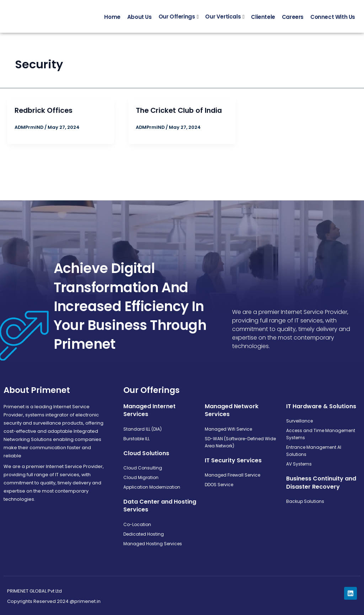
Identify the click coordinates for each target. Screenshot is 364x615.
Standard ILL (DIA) (143, 429)
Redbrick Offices (44, 114)
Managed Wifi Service (228, 429)
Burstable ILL (136, 439)
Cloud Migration (141, 477)
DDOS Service (219, 485)
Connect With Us (333, 19)
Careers (293, 19)
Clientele (263, 19)
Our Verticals (223, 19)
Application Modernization (152, 487)
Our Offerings (177, 19)
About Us (140, 19)
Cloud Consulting (143, 468)
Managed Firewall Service (232, 475)
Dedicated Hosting (144, 534)
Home (112, 19)
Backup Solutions (305, 501)
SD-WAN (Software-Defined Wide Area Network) (240, 442)
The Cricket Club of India (181, 114)
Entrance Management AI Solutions (314, 451)
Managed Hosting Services (153, 544)
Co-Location (137, 524)
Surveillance (299, 421)
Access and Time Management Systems (321, 434)
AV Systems (299, 464)
